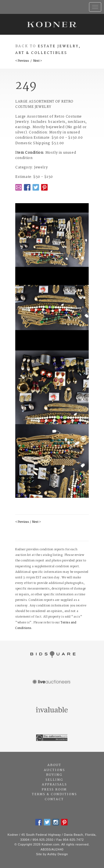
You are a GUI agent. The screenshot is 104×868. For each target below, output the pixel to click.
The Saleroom (52, 738)
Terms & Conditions (54, 794)
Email (19, 187)
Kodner (52, 24)
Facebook (27, 187)
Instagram (56, 822)
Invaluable (52, 710)
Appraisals (54, 785)
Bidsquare (52, 655)
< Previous (22, 61)
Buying (54, 775)
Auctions (54, 770)
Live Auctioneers (52, 682)
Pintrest (44, 187)
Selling (54, 780)
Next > (38, 61)
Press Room (54, 790)
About (54, 765)
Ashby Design (58, 854)
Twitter (36, 187)
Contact (54, 799)
